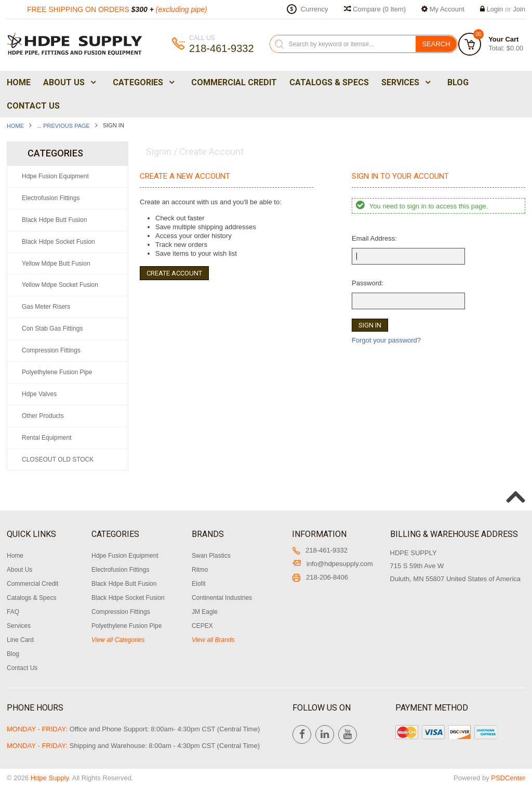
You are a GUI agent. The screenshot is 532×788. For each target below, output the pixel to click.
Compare (375, 9)
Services (405, 82)
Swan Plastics (211, 556)
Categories (143, 82)
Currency (315, 9)
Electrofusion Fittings (51, 198)
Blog (458, 82)
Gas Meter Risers (46, 307)
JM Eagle (205, 612)
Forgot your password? (386, 340)
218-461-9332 (320, 550)
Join (519, 9)
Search (436, 44)
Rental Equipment (46, 438)
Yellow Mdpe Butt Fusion (56, 264)
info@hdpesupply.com (332, 564)
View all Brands (213, 640)
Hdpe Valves (39, 394)
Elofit (199, 584)
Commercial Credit (234, 82)
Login (495, 9)
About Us (69, 82)
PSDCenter (508, 778)
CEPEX (202, 626)
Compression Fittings (51, 350)
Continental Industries (222, 598)
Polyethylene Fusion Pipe (57, 372)
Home (19, 82)
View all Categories (118, 640)
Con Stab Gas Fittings (52, 329)
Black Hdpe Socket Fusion (58, 242)
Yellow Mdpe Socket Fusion (60, 285)
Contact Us (33, 106)
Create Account (174, 273)
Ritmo (200, 570)
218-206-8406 (320, 577)
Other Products (43, 416)
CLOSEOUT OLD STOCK (58, 459)
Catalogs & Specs (329, 82)
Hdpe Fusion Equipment (55, 176)
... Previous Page (63, 126)
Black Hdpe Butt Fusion (54, 220)
